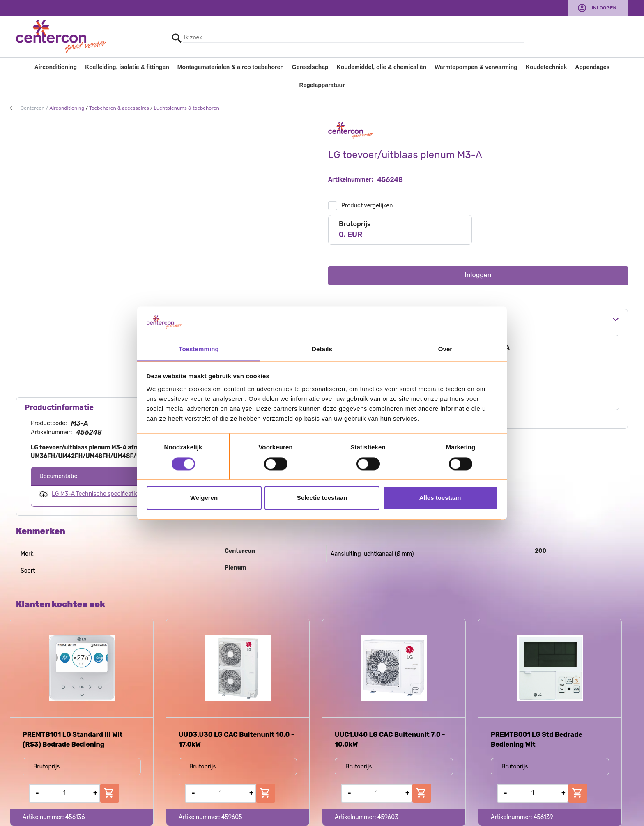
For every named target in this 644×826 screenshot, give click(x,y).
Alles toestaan (440, 498)
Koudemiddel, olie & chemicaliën (382, 67)
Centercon (33, 108)
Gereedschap (310, 67)
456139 (543, 817)
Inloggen (604, 8)
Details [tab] (322, 349)
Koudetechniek (546, 67)
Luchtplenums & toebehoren (187, 108)
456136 (75, 817)
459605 (232, 817)
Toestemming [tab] (199, 349)
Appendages (592, 67)
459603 (388, 817)
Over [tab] (445, 349)
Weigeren (204, 498)
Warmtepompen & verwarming (476, 67)
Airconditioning (56, 67)
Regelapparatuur (322, 85)
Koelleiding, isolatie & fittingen (127, 67)
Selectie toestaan (322, 498)
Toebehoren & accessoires (119, 108)
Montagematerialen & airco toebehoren (231, 67)
